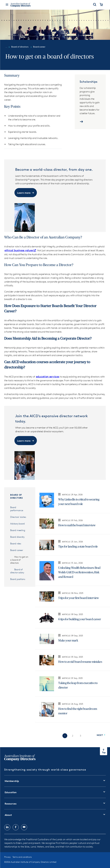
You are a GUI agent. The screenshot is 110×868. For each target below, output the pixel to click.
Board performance (17, 509)
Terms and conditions (22, 857)
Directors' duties (18, 517)
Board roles (16, 543)
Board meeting (18, 530)
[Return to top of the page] (104, 751)
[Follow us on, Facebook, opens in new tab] (16, 827)
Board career (17, 550)
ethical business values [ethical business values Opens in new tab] (20, 250)
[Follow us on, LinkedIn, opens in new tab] (7, 827)
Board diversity (17, 537)
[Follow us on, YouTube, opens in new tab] (24, 827)
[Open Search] (95, 5)
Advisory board (17, 524)
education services (48, 376)
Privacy (7, 857)
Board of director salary (17, 571)
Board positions (18, 579)
